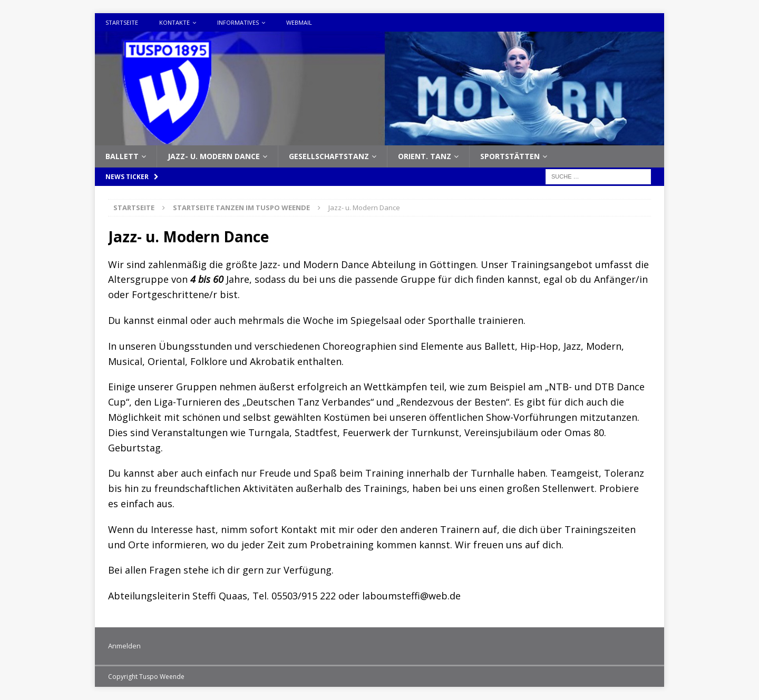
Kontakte (174, 22)
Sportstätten (510, 156)
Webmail (299, 22)
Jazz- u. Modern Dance (214, 156)
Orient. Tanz (425, 156)
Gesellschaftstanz (329, 156)
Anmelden (124, 646)
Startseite (122, 22)
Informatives (238, 22)
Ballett (122, 156)
